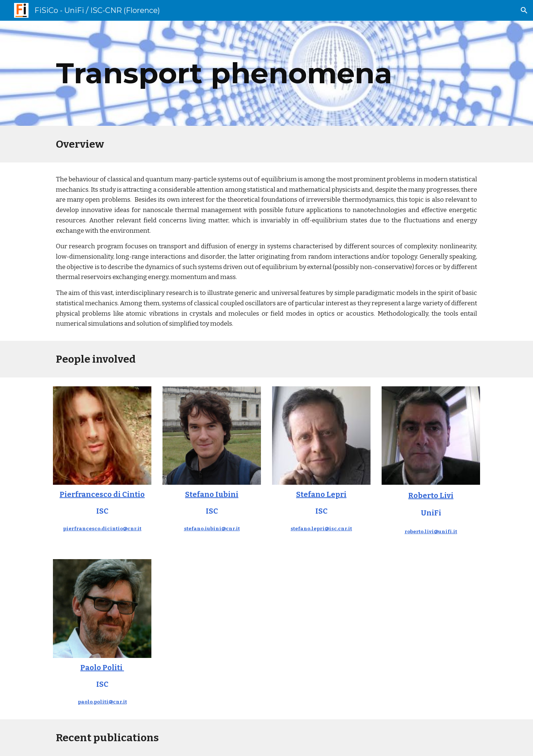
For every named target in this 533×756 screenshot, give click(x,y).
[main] (266, 73)
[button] (524, 10)
